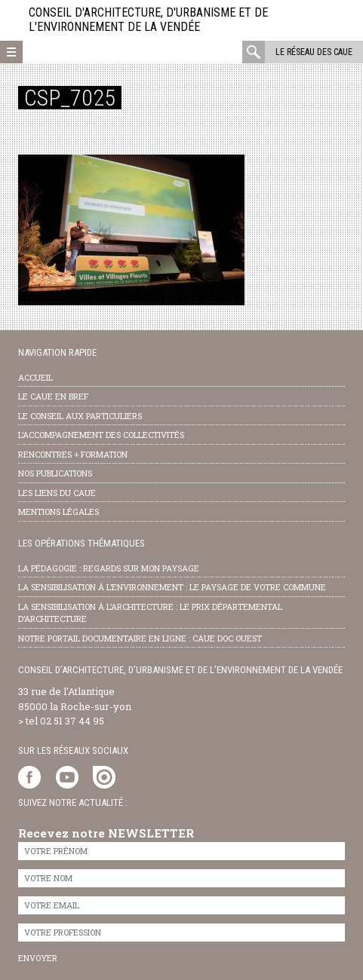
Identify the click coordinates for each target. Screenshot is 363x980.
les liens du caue (57, 493)
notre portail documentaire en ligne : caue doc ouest (140, 638)
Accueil (35, 377)
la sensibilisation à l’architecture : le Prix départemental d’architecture (150, 613)
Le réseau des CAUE (314, 52)
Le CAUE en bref (53, 396)
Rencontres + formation (73, 454)
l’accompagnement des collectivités (101, 435)
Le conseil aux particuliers (80, 416)
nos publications (55, 473)
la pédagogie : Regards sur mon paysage (109, 568)
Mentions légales (58, 511)
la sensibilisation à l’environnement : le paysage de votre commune (172, 587)
